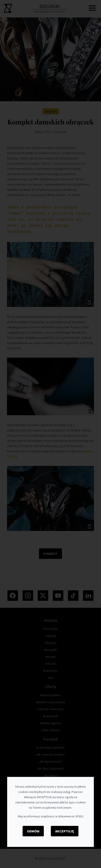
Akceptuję (65, 831)
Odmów (33, 831)
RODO (80, 816)
